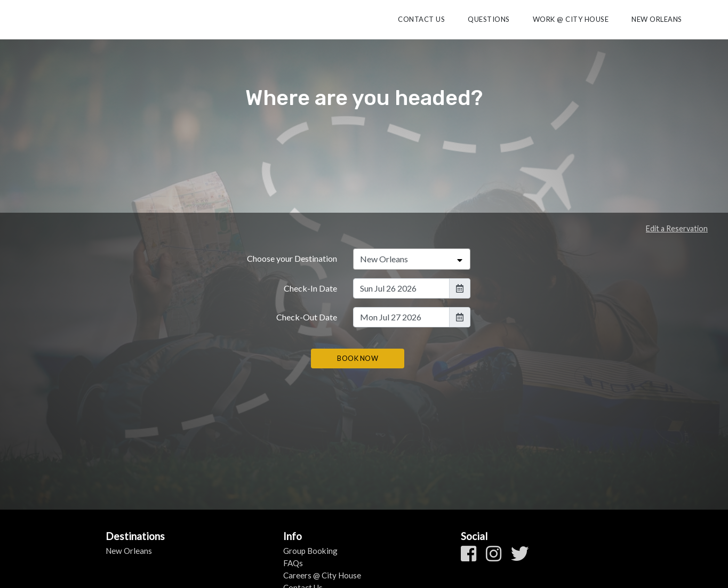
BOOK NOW (358, 358)
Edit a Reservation (677, 228)
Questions (489, 19)
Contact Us (421, 19)
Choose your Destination (292, 258)
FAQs (293, 563)
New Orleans (657, 19)
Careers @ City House (322, 575)
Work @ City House (571, 19)
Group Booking (310, 551)
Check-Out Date (307, 317)
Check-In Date (310, 288)
